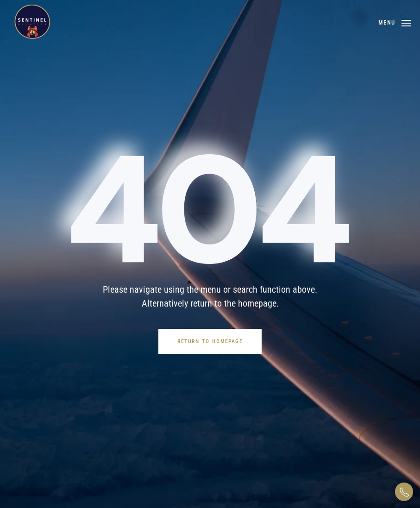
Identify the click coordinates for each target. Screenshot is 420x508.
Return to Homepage (210, 342)
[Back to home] (32, 23)
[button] (395, 23)
